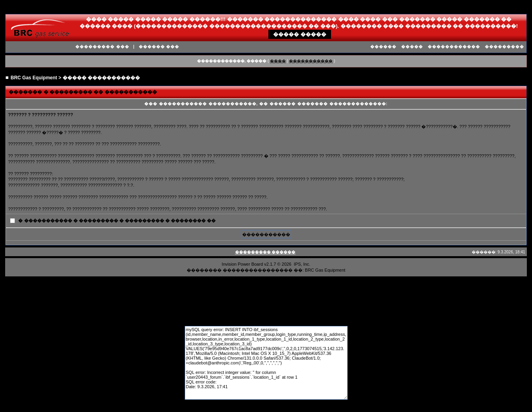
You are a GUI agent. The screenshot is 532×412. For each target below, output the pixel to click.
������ (383, 47)
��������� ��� (102, 47)
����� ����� (300, 34)
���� (278, 61)
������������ (454, 47)
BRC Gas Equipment (34, 78)
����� (412, 47)
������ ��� (159, 47)
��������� (504, 47)
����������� (311, 61)
